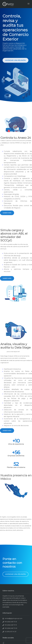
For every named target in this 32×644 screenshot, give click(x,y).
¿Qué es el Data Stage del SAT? (13, 354)
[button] (15, 62)
